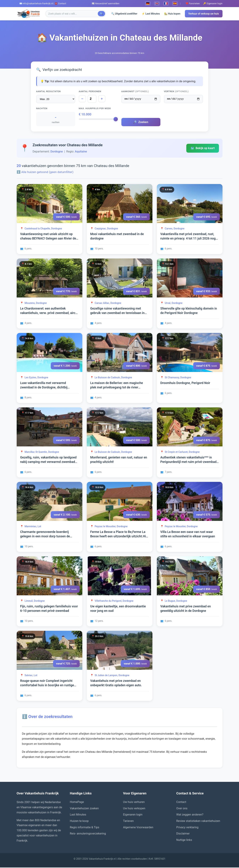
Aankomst (135, 91)
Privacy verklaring (187, 828)
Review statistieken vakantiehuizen (198, 821)
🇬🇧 (157, 3)
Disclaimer (183, 834)
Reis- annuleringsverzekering (88, 834)
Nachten (42, 109)
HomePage (77, 802)
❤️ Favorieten (193, 3)
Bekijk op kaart (203, 149)
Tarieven (128, 821)
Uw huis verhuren (134, 802)
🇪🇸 (175, 3)
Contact (181, 802)
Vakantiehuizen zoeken (84, 809)
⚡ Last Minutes (151, 14)
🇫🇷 (166, 3)
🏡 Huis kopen (172, 14)
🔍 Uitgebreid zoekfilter (124, 14)
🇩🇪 (148, 3)
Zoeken (141, 123)
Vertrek (176, 91)
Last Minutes (78, 815)
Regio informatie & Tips (85, 828)
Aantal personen (90, 91)
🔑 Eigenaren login (213, 3)
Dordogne (57, 152)
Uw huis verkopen (134, 809)
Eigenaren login (133, 815)
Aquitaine (81, 152)
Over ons (182, 809)
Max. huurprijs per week (95, 109)
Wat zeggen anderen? (190, 815)
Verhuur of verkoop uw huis (204, 14)
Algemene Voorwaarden (138, 828)
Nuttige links (184, 840)
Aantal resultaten (49, 91)
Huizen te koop (79, 821)
